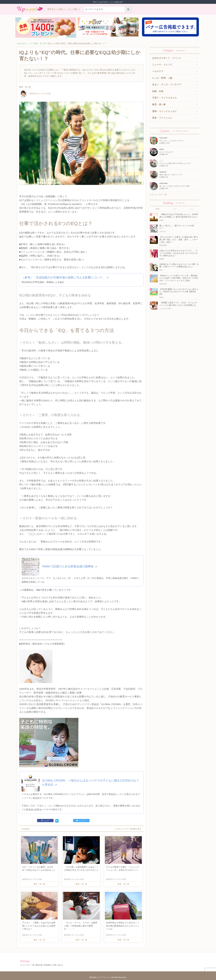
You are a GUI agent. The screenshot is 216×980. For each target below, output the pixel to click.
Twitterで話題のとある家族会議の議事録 (69, 566)
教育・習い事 (40, 44)
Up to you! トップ (24, 44)
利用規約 (47, 965)
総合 (191, 209)
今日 (157, 209)
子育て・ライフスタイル (165, 98)
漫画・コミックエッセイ (165, 111)
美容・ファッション (162, 118)
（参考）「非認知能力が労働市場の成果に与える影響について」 (65, 278)
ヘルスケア (158, 71)
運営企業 (39, 965)
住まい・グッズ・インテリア (167, 84)
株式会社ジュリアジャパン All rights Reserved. (108, 977)
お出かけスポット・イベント (167, 58)
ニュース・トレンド (162, 64)
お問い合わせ (58, 965)
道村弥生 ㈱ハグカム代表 (35, 94)
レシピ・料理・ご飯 (162, 78)
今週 (174, 209)
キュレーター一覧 (158, 194)
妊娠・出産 (158, 91)
